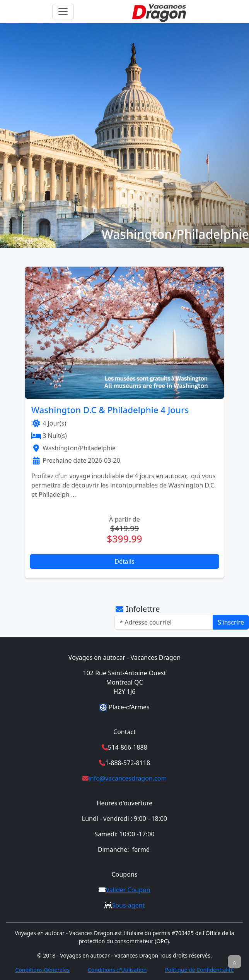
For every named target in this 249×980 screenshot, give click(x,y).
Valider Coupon (128, 890)
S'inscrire (231, 622)
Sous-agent (129, 905)
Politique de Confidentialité (199, 970)
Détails (124, 561)
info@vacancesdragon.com (128, 778)
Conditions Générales (42, 970)
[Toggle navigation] (63, 12)
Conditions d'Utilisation (117, 970)
